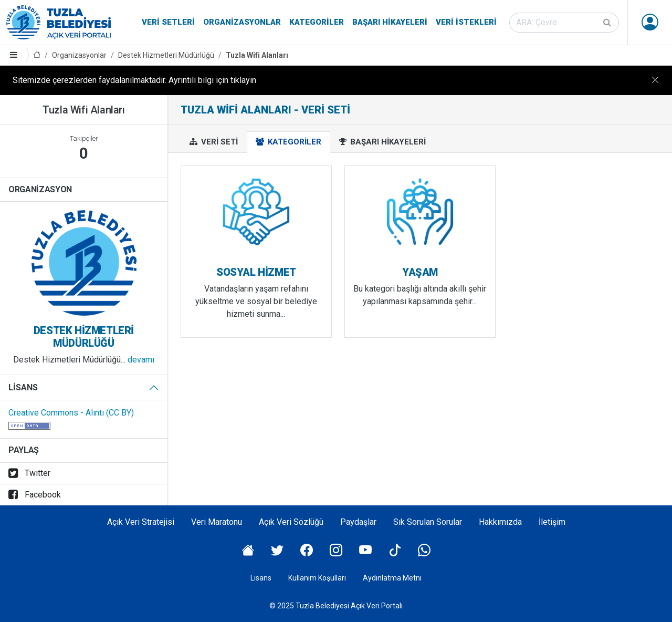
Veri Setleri (168, 22)
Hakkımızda (500, 522)
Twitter (29, 473)
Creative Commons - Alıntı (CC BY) (71, 413)
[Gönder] (608, 23)
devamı (141, 360)
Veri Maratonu (217, 522)
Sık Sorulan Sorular (428, 522)
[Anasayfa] (37, 55)
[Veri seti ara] (564, 23)
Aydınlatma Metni (392, 578)
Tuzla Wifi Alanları (257, 55)
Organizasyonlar (242, 22)
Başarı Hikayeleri (390, 22)
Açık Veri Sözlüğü (291, 522)
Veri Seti (214, 142)
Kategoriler (317, 22)
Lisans (23, 387)
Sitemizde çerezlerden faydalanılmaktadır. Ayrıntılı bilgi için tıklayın (134, 80)
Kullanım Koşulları (317, 578)
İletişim (552, 522)
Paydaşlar (358, 522)
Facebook (35, 495)
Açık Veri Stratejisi (141, 522)
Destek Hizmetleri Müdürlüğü (166, 55)
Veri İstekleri (466, 22)
